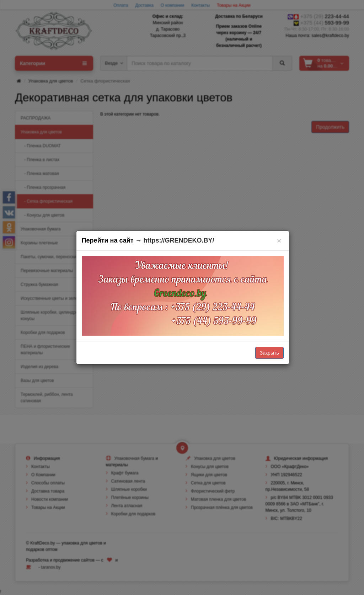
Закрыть (269, 353)
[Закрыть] (279, 241)
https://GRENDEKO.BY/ (179, 240)
